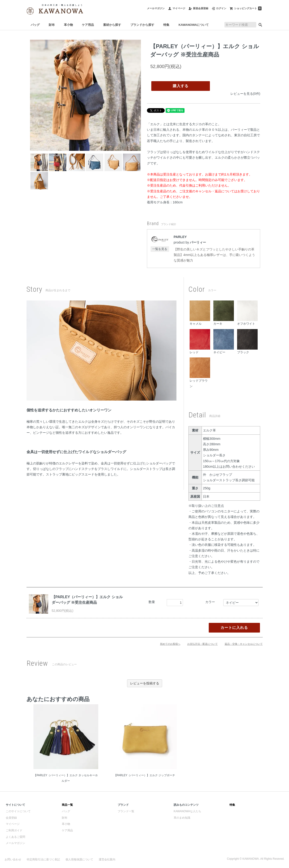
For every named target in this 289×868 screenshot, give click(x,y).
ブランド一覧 (126, 811)
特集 (166, 25)
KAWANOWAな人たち (187, 811)
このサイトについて (18, 811)
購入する (181, 86)
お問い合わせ (13, 859)
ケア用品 (88, 25)
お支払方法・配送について (203, 644)
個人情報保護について (79, 859)
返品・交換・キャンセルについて (244, 644)
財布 (52, 25)
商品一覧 (67, 805)
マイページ (13, 824)
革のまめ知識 (182, 818)
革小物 (68, 25)
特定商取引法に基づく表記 (43, 859)
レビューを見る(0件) (245, 94)
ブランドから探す (142, 25)
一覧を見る (160, 249)
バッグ (35, 25)
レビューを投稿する (145, 683)
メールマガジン (15, 843)
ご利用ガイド (14, 830)
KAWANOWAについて (194, 25)
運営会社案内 (107, 859)
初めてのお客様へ (170, 644)
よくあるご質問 (15, 837)
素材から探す (112, 25)
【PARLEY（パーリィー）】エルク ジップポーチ (145, 775)
